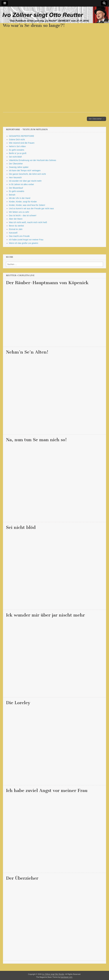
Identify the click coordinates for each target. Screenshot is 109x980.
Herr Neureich (15, 178)
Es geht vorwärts (17, 150)
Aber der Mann (16, 219)
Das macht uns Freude (19, 236)
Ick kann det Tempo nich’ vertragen (25, 170)
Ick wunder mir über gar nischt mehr (25, 181)
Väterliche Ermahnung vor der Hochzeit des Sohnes (32, 160)
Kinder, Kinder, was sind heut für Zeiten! (27, 205)
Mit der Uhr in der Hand (20, 198)
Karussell (13, 233)
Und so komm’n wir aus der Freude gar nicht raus (31, 208)
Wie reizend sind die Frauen (22, 143)
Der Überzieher (16, 164)
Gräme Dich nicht (17, 140)
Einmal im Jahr (16, 229)
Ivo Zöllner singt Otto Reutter (53, 974)
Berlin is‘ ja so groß (18, 153)
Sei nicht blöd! (15, 157)
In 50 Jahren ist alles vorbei (21, 184)
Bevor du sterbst (16, 226)
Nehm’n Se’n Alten (17, 146)
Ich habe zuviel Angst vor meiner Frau (26, 240)
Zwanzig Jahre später (19, 167)
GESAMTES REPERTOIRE (22, 136)
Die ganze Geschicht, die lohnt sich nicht (27, 174)
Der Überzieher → (96, 119)
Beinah (12, 195)
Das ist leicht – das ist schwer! (23, 215)
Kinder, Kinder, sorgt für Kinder (23, 202)
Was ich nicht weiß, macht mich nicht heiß (28, 222)
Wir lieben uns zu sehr (19, 212)
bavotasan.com (66, 977)
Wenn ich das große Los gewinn (24, 243)
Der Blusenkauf (16, 188)
